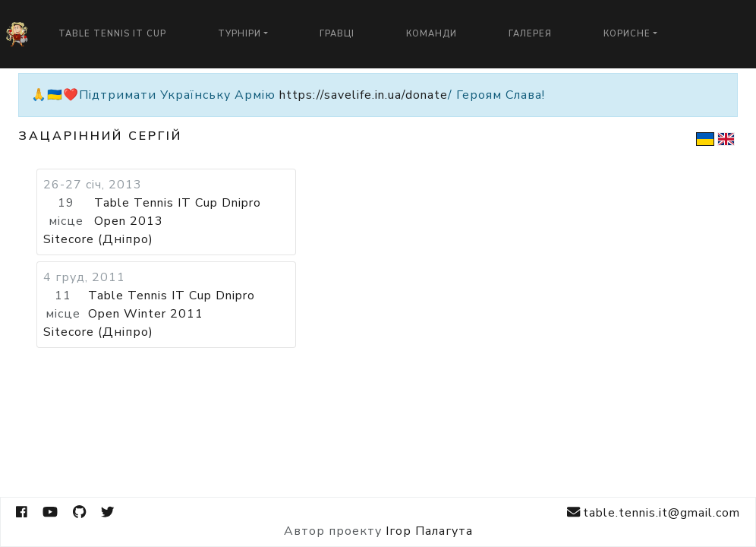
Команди (432, 34)
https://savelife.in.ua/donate (364, 95)
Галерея (530, 34)
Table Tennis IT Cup (112, 34)
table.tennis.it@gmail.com (654, 512)
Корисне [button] (627, 34)
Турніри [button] (239, 34)
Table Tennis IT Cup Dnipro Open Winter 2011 (172, 305)
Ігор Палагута (429, 531)
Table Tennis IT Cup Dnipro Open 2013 (178, 212)
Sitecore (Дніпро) (98, 239)
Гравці (337, 34)
